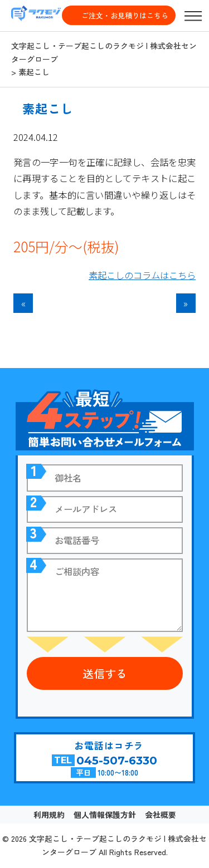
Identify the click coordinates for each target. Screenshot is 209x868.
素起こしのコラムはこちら (142, 275)
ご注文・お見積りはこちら (125, 15)
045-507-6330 (117, 761)
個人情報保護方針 (105, 815)
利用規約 (49, 815)
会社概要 (161, 815)
